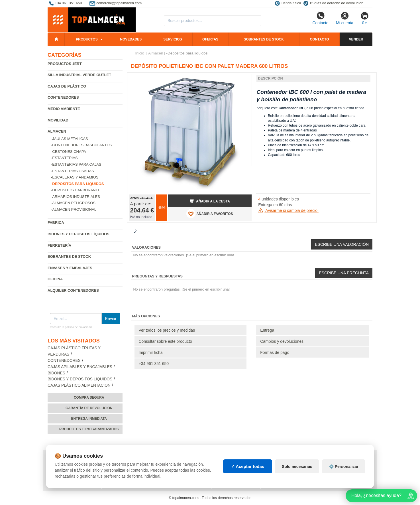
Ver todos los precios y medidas (167, 330)
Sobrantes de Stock (69, 256)
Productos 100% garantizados (89, 429)
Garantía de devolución (89, 408)
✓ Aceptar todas (248, 466)
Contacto (320, 18)
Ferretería (59, 245)
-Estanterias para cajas (76, 164)
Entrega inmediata (89, 419)
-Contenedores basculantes (81, 145)
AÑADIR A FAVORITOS (210, 214)
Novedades (131, 39)
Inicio (140, 53)
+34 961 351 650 (154, 364)
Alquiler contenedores (73, 290)
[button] (242, 79)
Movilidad (58, 120)
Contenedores (63, 97)
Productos (87, 39)
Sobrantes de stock (264, 39)
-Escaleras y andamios (75, 177)
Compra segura (89, 397)
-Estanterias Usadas (73, 171)
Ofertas (210, 39)
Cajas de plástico (67, 86)
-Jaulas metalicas (70, 139)
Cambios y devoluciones (282, 341)
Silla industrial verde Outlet (79, 75)
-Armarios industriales (76, 197)
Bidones (56, 373)
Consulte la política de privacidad (71, 327)
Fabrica (56, 223)
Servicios (173, 39)
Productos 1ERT (65, 64)
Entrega (267, 330)
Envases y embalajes (70, 268)
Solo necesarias (297, 467)
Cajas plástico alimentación (79, 385)
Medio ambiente (64, 109)
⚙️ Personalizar (344, 467)
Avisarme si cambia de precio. (288, 210)
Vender (356, 39)
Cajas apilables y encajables (80, 367)
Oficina (55, 279)
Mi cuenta (345, 18)
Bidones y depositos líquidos (79, 234)
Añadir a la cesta (210, 201)
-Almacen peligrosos (73, 203)
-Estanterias (64, 158)
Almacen (57, 131)
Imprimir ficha (151, 352)
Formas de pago (275, 352)
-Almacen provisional (74, 209)
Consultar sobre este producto (166, 341)
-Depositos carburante (76, 190)
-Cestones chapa (69, 152)
